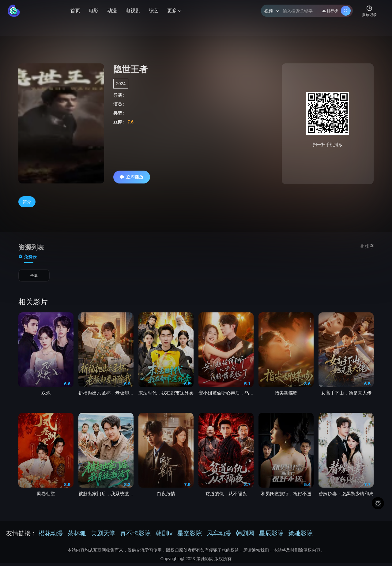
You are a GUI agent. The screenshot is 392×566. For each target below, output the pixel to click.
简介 (27, 202)
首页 (75, 11)
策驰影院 (300, 536)
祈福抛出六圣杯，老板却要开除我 (106, 396)
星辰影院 (271, 536)
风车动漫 (219, 536)
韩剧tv (164, 536)
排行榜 (330, 11)
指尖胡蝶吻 (286, 396)
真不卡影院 (135, 536)
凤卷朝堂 (46, 496)
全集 (34, 277)
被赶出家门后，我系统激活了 (106, 496)
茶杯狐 (77, 536)
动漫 (112, 11)
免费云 (28, 257)
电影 (94, 11)
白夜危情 (166, 496)
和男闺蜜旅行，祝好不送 (286, 496)
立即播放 (132, 177)
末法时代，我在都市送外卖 (166, 396)
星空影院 (190, 536)
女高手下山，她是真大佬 (346, 396)
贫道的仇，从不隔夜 (226, 496)
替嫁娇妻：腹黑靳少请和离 (346, 496)
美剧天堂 (103, 536)
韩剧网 (245, 536)
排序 (367, 246)
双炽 (46, 396)
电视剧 (133, 11)
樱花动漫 (51, 536)
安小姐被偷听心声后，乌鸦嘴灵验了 (226, 396)
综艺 (154, 11)
